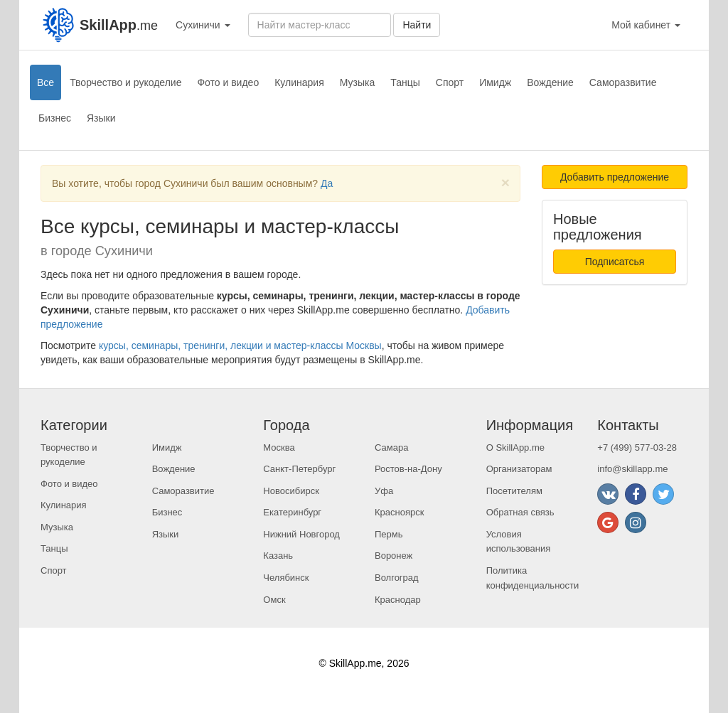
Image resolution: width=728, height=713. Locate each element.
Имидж (495, 82)
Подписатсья (615, 262)
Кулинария (299, 82)
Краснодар (398, 600)
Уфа (384, 491)
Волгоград (397, 578)
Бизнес (55, 118)
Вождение (550, 82)
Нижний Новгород (301, 534)
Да (327, 183)
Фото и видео (228, 82)
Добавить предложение (615, 177)
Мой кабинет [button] (646, 25)
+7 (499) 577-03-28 (637, 447)
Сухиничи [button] (203, 25)
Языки (101, 118)
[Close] (505, 182)
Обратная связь (520, 512)
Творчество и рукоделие (125, 82)
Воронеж (394, 556)
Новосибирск (291, 491)
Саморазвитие (623, 82)
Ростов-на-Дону (408, 469)
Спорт (450, 82)
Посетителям (514, 491)
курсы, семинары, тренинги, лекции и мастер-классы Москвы (240, 345)
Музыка (358, 82)
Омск (274, 600)
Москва (279, 447)
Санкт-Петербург (299, 469)
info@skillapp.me (632, 469)
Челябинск (286, 578)
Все (45, 82)
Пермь (389, 534)
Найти (417, 25)
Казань (278, 556)
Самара (391, 447)
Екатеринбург (292, 512)
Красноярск (399, 512)
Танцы (405, 82)
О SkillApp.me (515, 447)
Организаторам (519, 469)
